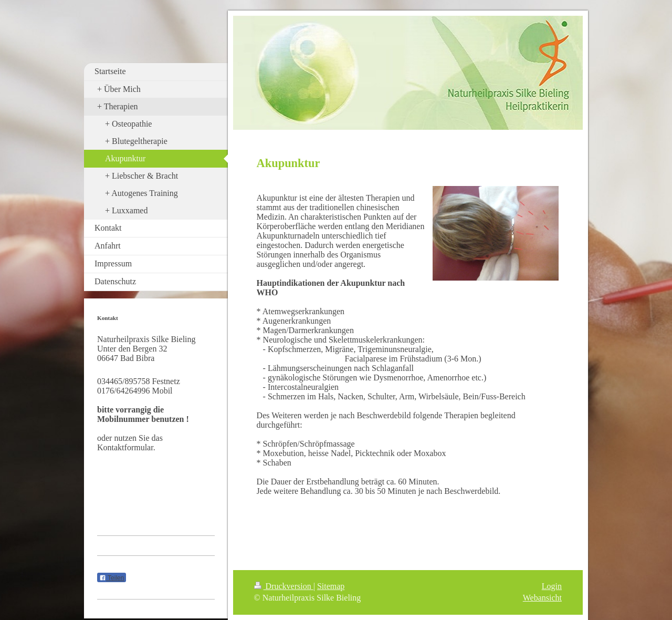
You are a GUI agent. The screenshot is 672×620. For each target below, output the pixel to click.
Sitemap (331, 586)
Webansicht (542, 598)
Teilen (112, 578)
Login (552, 586)
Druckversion (284, 586)
